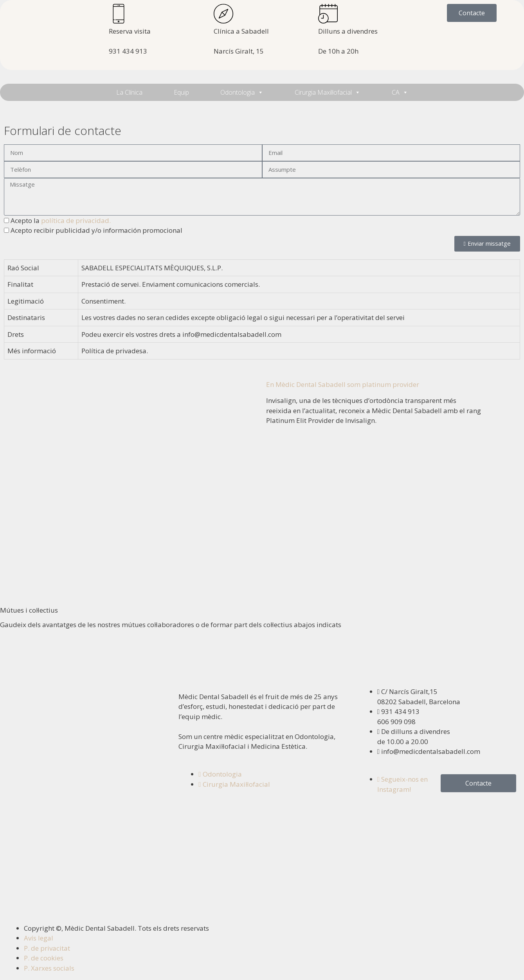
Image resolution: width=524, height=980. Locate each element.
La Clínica (129, 92)
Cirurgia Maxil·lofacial (328, 92)
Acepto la (61, 220)
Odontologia (242, 92)
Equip (181, 92)
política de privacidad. (76, 220)
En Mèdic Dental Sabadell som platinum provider (343, 384)
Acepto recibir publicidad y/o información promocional (96, 230)
